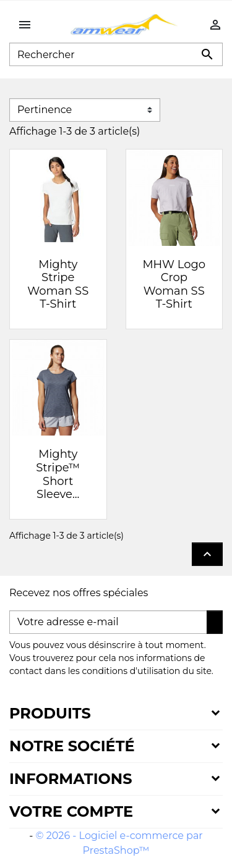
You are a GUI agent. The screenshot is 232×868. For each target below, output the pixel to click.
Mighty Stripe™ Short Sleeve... (58, 474)
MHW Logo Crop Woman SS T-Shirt (174, 284)
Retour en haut (207, 554)
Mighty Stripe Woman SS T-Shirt (58, 284)
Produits (50, 713)
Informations (71, 779)
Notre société (72, 746)
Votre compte (71, 811)
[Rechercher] (116, 54)
